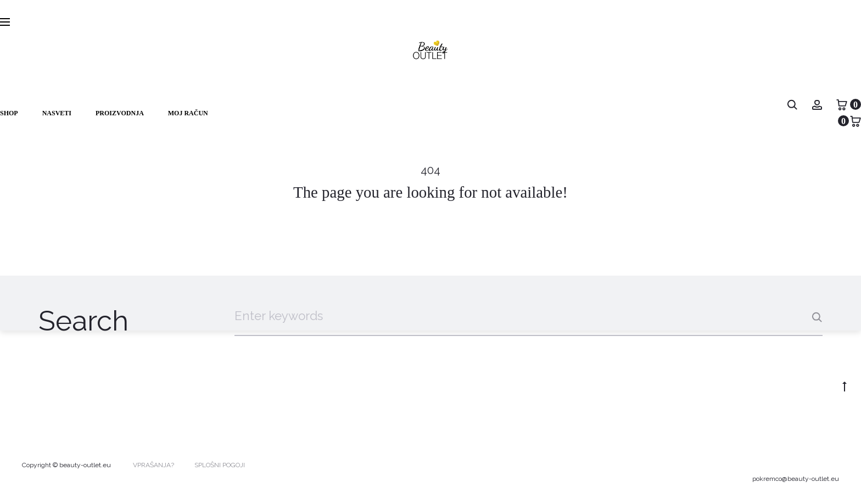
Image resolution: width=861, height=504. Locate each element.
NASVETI (57, 113)
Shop (9, 113)
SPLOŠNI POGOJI (220, 465)
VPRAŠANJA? (153, 465)
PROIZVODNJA (120, 113)
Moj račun (188, 113)
